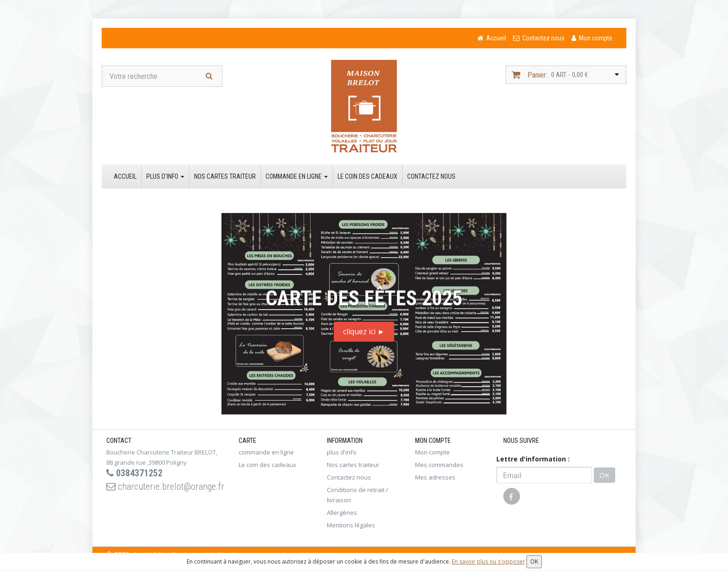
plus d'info (165, 176)
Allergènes (342, 513)
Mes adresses (435, 477)
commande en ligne (297, 176)
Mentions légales (351, 525)
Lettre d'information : (533, 459)
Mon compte (432, 452)
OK (604, 475)
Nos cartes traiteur (225, 176)
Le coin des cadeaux (367, 176)
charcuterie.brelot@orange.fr (165, 487)
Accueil (125, 176)
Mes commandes (439, 465)
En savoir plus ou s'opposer (488, 561)
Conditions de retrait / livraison (357, 495)
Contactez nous (431, 176)
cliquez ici (364, 331)
